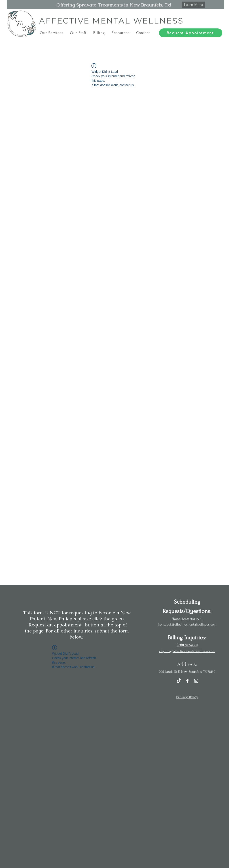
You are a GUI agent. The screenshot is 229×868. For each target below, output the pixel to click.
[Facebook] (187, 681)
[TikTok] (179, 681)
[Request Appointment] (191, 33)
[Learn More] (193, 5)
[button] (52, 33)
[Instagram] (196, 681)
